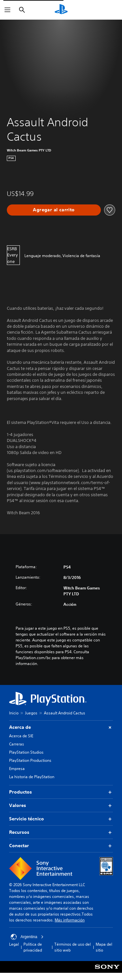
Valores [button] (61, 805)
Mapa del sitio (104, 947)
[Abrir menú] (7, 10)
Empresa (17, 769)
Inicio (14, 713)
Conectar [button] (61, 846)
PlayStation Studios (26, 752)
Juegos (31, 713)
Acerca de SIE (21, 736)
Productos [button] (61, 792)
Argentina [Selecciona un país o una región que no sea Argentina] (27, 937)
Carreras (17, 744)
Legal (14, 944)
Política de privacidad (33, 947)
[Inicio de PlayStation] (61, 10)
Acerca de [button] (61, 727)
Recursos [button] (61, 832)
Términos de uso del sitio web (73, 947)
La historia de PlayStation (32, 777)
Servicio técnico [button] (61, 819)
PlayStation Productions (30, 760)
